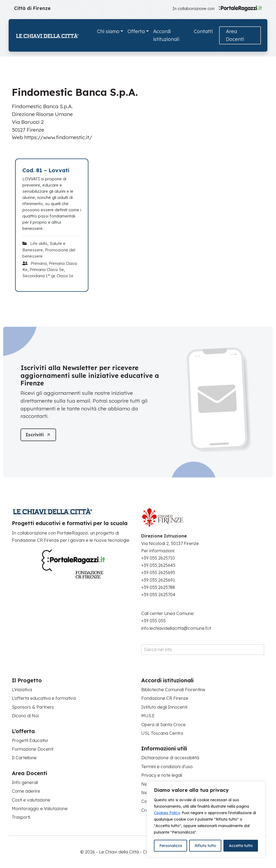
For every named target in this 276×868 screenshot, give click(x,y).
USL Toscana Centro (162, 733)
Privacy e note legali (162, 775)
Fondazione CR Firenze (165, 698)
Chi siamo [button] (108, 31)
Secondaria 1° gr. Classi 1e (48, 276)
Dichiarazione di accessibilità (170, 758)
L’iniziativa (22, 690)
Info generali (25, 782)
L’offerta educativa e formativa (44, 698)
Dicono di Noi (25, 716)
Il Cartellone (24, 758)
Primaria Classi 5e (47, 270)
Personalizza (171, 846)
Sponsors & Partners (33, 707)
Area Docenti (235, 35)
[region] (206, 819)
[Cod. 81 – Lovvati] (52, 170)
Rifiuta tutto (205, 846)
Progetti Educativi (30, 740)
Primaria (39, 263)
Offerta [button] (136, 31)
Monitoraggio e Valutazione (40, 809)
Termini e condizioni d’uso (167, 767)
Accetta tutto (241, 846)
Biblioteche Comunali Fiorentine (173, 690)
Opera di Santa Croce (163, 725)
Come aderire (26, 791)
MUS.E (148, 716)
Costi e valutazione (31, 800)
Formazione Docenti (33, 749)
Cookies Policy (167, 813)
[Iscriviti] (39, 435)
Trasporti (21, 817)
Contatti (203, 31)
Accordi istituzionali (166, 35)
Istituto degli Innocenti (164, 707)
